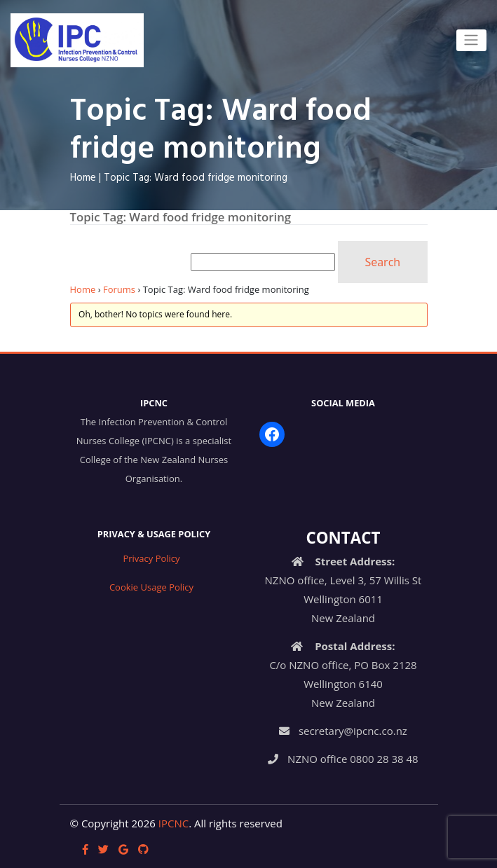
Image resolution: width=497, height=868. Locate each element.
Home (83, 178)
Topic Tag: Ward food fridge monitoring (196, 178)
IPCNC (173, 823)
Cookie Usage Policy (151, 587)
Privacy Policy (151, 558)
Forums (119, 289)
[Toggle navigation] (471, 40)
